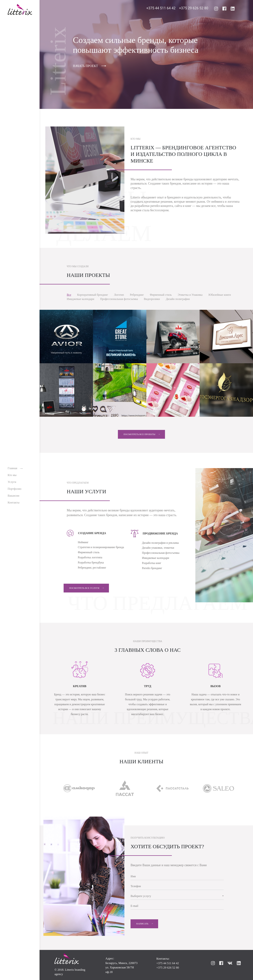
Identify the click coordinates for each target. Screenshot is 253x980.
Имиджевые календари (80, 299)
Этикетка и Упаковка (190, 295)
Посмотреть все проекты (139, 434)
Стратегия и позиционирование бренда (101, 547)
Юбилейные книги (220, 295)
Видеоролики (152, 299)
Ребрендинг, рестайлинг (92, 568)
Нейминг (83, 542)
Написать (142, 924)
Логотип (119, 295)
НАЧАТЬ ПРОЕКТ (85, 66)
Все (69, 295)
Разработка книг (152, 563)
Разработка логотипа (90, 558)
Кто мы (13, 476)
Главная (14, 469)
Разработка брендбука (91, 563)
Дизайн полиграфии (178, 299)
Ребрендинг (137, 295)
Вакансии (14, 496)
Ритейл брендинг (152, 568)
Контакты (15, 503)
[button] (177, 896)
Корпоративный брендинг (93, 295)
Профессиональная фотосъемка (119, 299)
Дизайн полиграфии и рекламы (160, 543)
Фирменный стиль (161, 295)
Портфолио (16, 489)
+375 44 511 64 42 (161, 9)
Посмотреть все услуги (87, 588)
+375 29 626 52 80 (194, 9)
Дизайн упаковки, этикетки (158, 548)
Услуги (13, 483)
